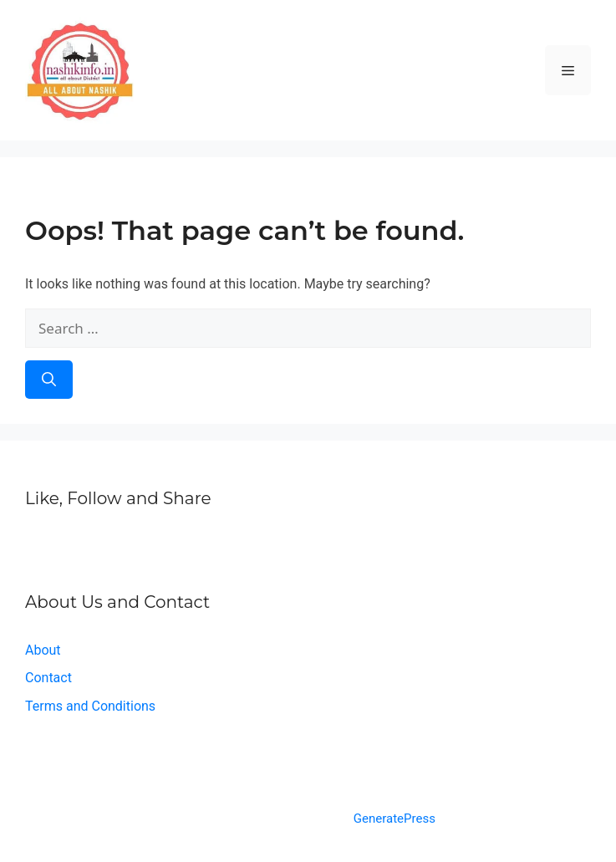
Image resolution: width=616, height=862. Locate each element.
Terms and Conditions (90, 706)
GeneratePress (395, 819)
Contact (48, 678)
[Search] (49, 380)
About (43, 650)
